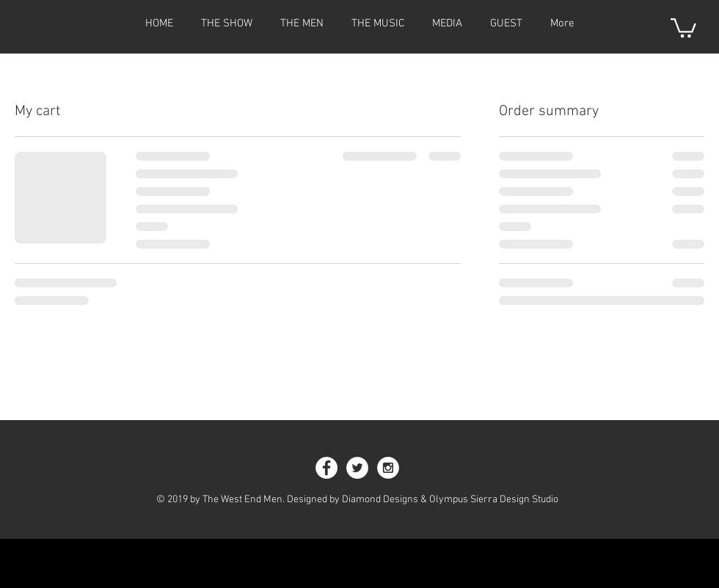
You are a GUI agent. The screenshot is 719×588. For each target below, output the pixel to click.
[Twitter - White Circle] (357, 468)
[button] (683, 27)
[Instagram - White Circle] (388, 468)
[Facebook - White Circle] (326, 468)
